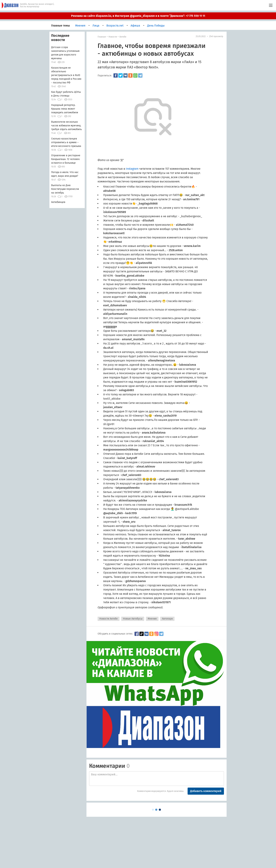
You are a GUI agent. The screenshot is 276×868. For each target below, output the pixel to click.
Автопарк (167, 619)
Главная (102, 37)
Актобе (123, 37)
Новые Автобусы (133, 619)
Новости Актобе (109, 619)
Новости (113, 37)
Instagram (133, 169)
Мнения (152, 619)
